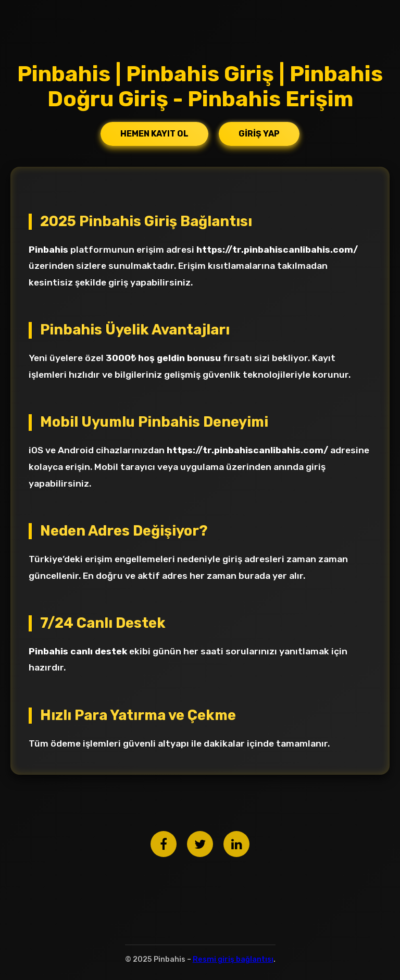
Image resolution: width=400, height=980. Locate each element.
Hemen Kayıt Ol (154, 134)
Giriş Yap (259, 134)
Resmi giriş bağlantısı (233, 959)
